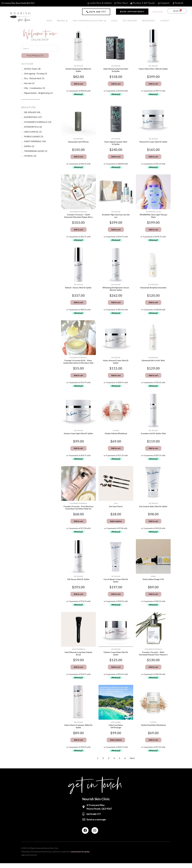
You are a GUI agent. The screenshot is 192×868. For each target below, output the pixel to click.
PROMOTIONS (148, 21)
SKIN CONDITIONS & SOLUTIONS (89, 21)
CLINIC (114, 21)
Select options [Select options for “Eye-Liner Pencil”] (116, 524)
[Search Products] (40, 48)
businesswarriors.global (80, 856)
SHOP (49, 21)
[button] (96, 12)
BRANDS (62, 21)
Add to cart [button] (78, 84)
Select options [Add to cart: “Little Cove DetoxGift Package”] (116, 744)
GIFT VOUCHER (130, 21)
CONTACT (165, 21)
